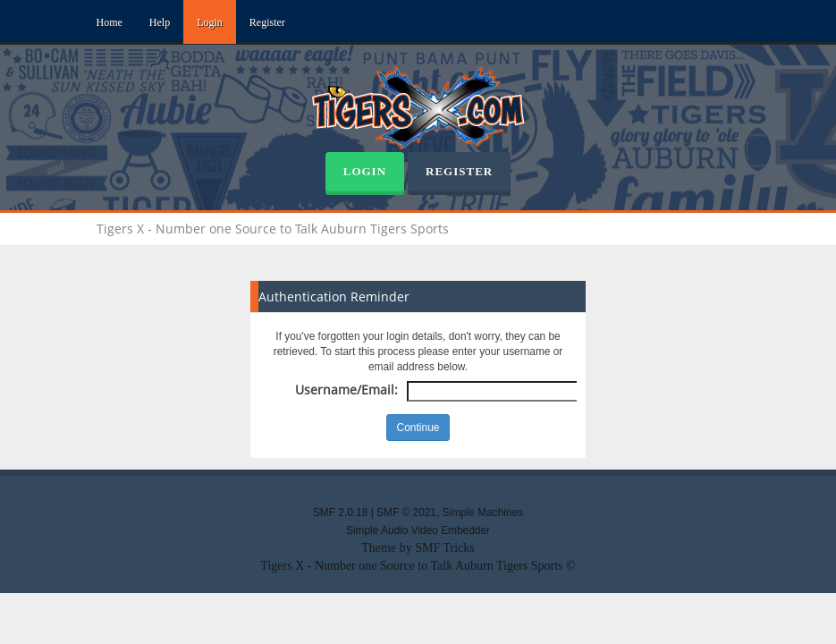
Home (110, 22)
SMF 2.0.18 (340, 513)
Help (160, 22)
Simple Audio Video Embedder (418, 530)
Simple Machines (483, 513)
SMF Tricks (445, 548)
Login (210, 22)
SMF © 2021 (406, 513)
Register (267, 22)
